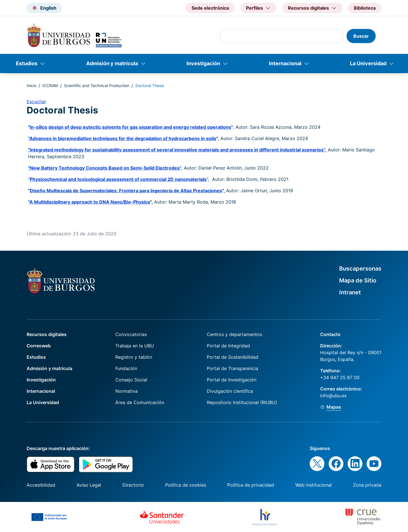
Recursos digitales (47, 334)
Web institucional (314, 485)
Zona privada (367, 485)
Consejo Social (131, 380)
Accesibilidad (41, 485)
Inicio (31, 85)
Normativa (127, 391)
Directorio (133, 485)
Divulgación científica (230, 391)
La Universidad (368, 63)
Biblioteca (365, 8)
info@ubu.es (333, 396)
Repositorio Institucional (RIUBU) (242, 402)
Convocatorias (131, 334)
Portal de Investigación (232, 380)
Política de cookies (186, 485)
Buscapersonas (360, 269)
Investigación (203, 63)
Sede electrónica (210, 8)
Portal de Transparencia (232, 368)
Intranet (350, 292)
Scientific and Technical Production (97, 85)
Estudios (27, 63)
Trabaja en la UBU (135, 346)
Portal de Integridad (228, 346)
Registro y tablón (134, 357)
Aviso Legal (89, 485)
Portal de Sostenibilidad (233, 357)
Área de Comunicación (140, 402)
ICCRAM (50, 85)
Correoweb (39, 346)
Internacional (285, 63)
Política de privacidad (251, 485)
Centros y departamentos (234, 334)
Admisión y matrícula (112, 63)
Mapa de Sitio (358, 280)
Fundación (126, 368)
